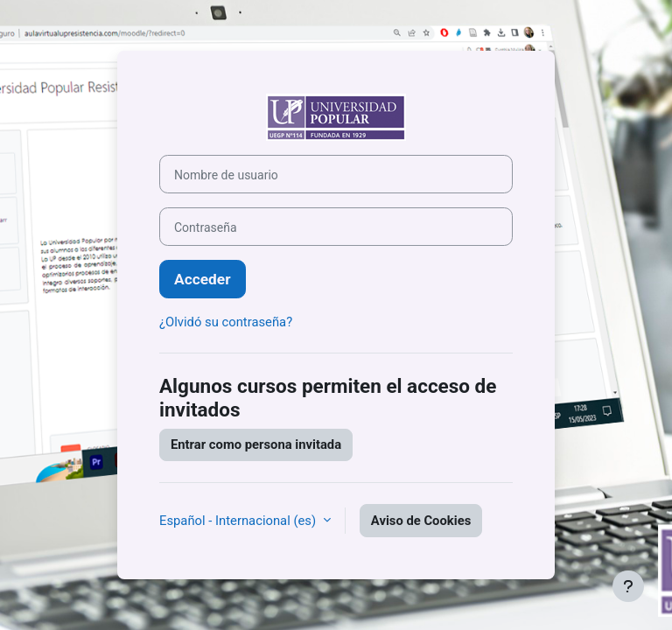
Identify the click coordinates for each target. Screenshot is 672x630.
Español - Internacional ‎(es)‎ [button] (239, 521)
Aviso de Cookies (421, 521)
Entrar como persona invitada (256, 444)
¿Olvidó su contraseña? (226, 322)
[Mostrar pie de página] (628, 586)
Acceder (203, 279)
